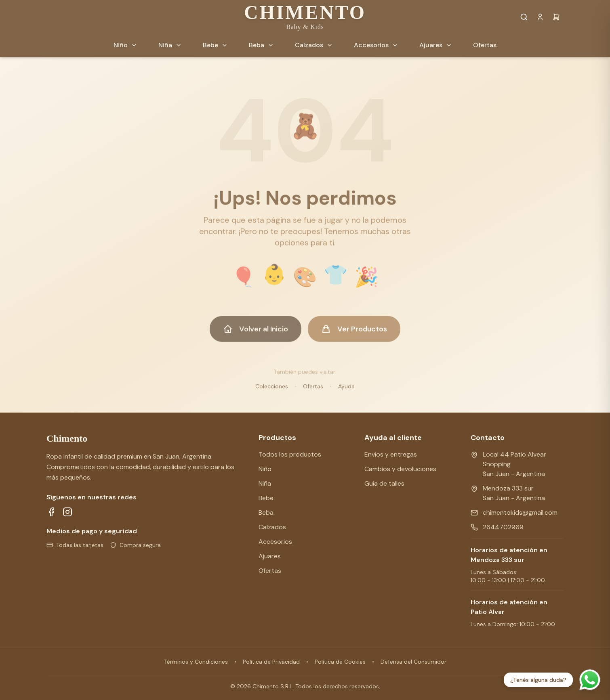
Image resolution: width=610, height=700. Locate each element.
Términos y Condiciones (196, 662)
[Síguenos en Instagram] (67, 512)
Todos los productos (290, 454)
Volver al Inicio (256, 333)
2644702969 (503, 527)
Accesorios (275, 542)
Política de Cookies (340, 662)
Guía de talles (384, 483)
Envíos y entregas (391, 454)
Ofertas (313, 391)
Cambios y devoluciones (400, 469)
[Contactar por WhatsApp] (590, 680)
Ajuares (270, 556)
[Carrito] (556, 17)
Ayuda (346, 391)
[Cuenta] (540, 17)
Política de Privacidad (271, 662)
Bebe (266, 498)
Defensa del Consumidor (413, 662)
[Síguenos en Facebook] (51, 512)
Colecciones (272, 391)
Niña (265, 483)
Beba (266, 512)
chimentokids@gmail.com (520, 512)
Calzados (272, 527)
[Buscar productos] (524, 17)
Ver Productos (354, 333)
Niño (265, 469)
